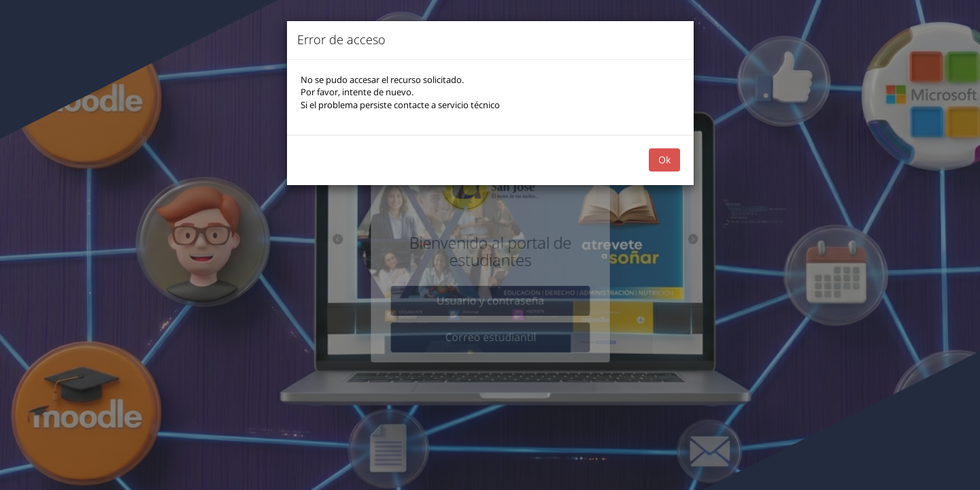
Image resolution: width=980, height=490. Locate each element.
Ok (664, 160)
